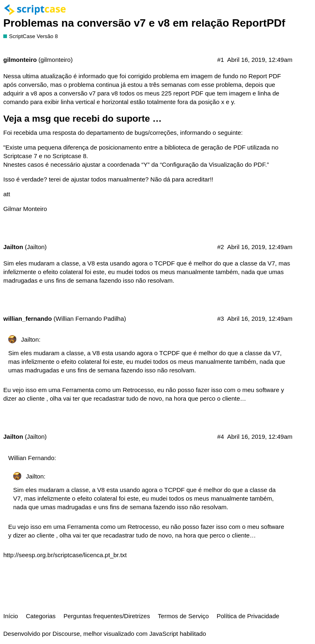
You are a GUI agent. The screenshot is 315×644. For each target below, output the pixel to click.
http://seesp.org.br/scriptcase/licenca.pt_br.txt (65, 555)
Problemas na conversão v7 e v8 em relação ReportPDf (144, 23)
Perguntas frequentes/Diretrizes (107, 616)
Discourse (66, 634)
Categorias (41, 616)
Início (11, 616)
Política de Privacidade (248, 616)
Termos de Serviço (183, 616)
